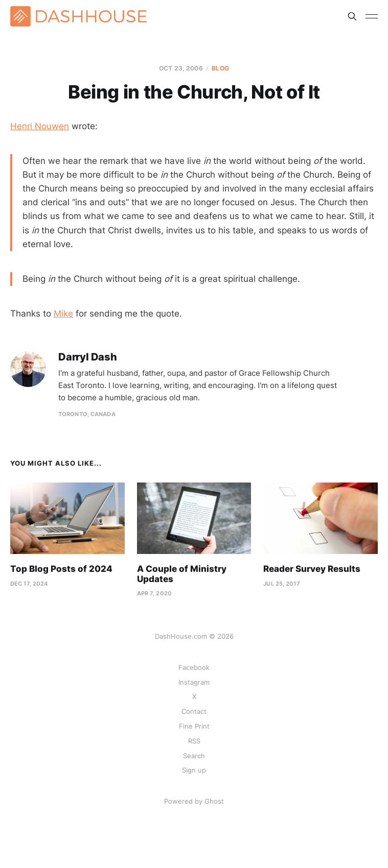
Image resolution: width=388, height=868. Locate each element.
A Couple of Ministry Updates (182, 574)
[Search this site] (352, 16)
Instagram (194, 682)
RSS (194, 741)
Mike (63, 314)
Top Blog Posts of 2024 (61, 569)
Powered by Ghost (194, 801)
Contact (194, 711)
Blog (220, 68)
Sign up (194, 770)
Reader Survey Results (312, 569)
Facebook (194, 667)
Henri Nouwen (40, 126)
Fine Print (194, 726)
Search (194, 756)
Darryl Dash (88, 357)
